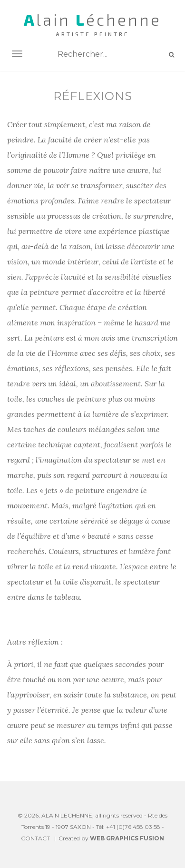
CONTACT (35, 838)
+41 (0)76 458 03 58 (133, 827)
